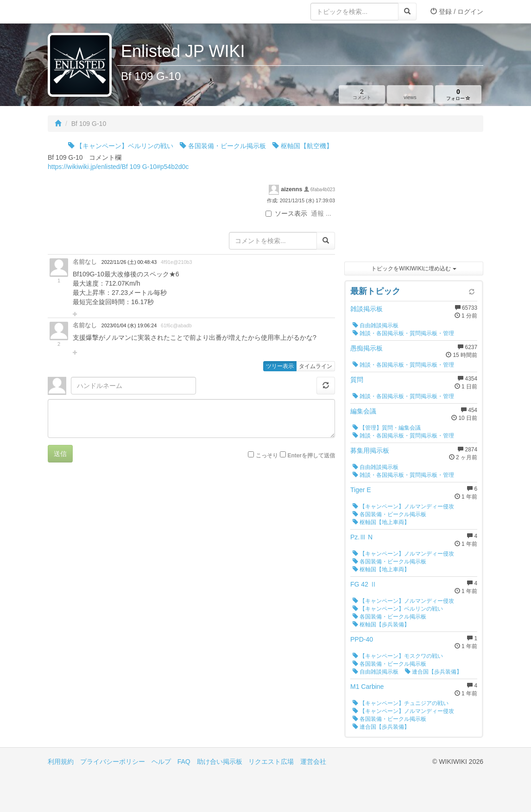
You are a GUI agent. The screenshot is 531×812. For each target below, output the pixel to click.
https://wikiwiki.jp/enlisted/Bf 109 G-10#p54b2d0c (118, 167)
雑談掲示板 (367, 309)
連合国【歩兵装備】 (433, 672)
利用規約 (61, 762)
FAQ (184, 762)
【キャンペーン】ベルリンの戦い (121, 146)
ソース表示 (286, 213)
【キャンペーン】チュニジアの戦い (401, 703)
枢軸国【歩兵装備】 (381, 625)
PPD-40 (362, 639)
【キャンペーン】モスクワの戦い (398, 656)
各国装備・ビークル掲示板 (223, 146)
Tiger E (361, 490)
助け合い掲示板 (220, 762)
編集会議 (363, 411)
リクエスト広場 (271, 762)
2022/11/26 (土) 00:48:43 (129, 262)
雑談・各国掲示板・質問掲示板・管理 (403, 333)
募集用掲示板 (370, 450)
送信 (60, 454)
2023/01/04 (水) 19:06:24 (129, 325)
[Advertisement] (414, 199)
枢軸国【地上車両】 (381, 522)
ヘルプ (161, 762)
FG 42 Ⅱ (363, 584)
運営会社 (313, 762)
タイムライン (316, 366)
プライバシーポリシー (113, 762)
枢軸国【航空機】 (303, 146)
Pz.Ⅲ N (361, 537)
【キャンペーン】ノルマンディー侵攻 (403, 506)
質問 (357, 380)
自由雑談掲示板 (376, 325)
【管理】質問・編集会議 (387, 428)
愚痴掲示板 (367, 348)
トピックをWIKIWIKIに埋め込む (414, 269)
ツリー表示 (280, 366)
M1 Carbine (367, 687)
